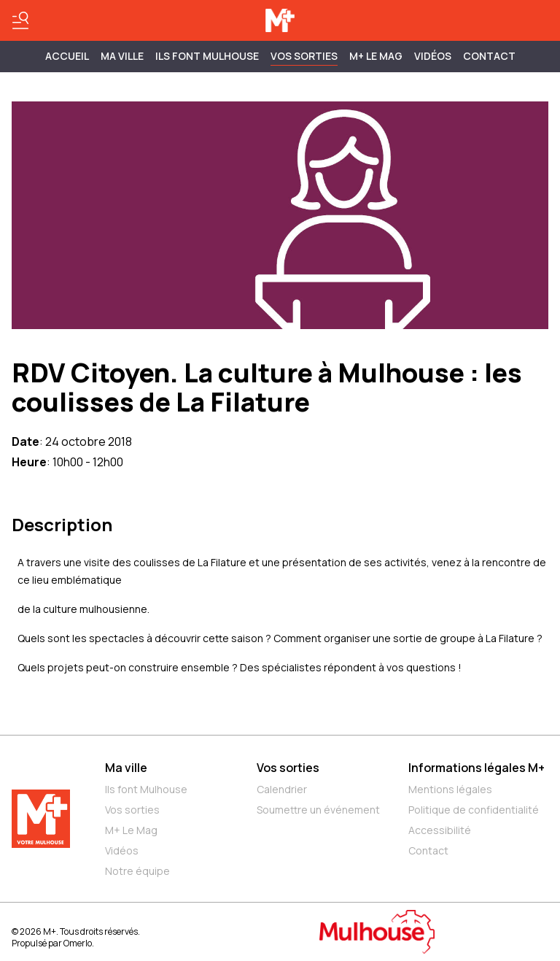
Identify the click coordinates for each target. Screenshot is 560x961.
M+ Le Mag (376, 56)
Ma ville (126, 768)
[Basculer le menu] (20, 20)
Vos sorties (304, 56)
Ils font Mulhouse (146, 789)
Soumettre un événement (318, 810)
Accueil (67, 56)
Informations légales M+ (477, 768)
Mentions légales (450, 789)
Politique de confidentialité (474, 810)
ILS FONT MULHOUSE (207, 56)
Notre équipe (137, 871)
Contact (489, 56)
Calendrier (282, 789)
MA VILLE (122, 56)
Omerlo (78, 943)
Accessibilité (440, 830)
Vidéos (433, 56)
